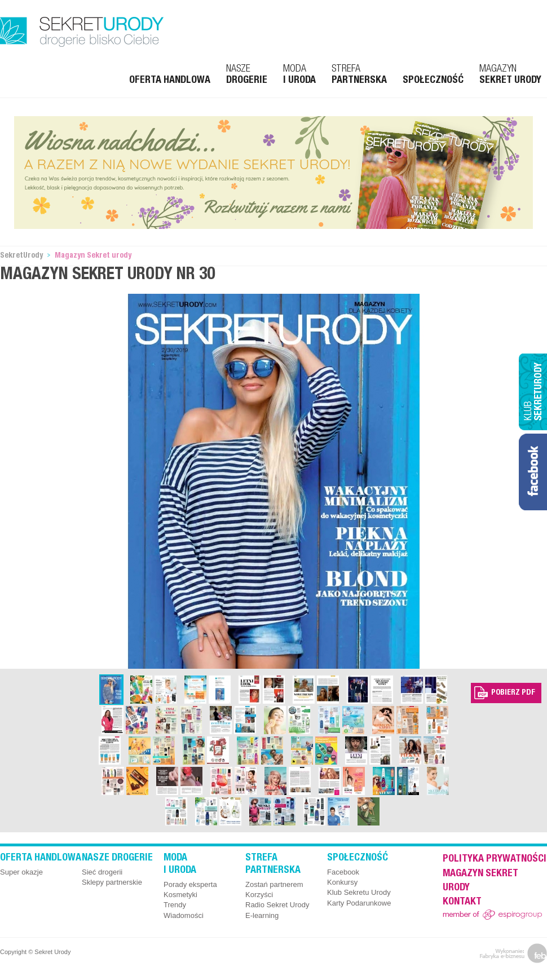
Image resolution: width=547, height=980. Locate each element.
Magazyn (510, 75)
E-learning (262, 915)
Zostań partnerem (274, 884)
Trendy (175, 905)
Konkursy (342, 882)
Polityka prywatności (495, 859)
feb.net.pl (513, 953)
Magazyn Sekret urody (93, 256)
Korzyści (259, 895)
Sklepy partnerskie (112, 882)
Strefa (359, 75)
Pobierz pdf (513, 693)
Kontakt (462, 902)
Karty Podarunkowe (359, 903)
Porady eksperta (190, 884)
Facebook (343, 872)
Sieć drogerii (102, 872)
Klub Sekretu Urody (359, 892)
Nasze (247, 75)
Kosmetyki (180, 895)
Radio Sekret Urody (277, 905)
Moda (299, 75)
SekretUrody (21, 256)
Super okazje (21, 872)
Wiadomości (184, 915)
